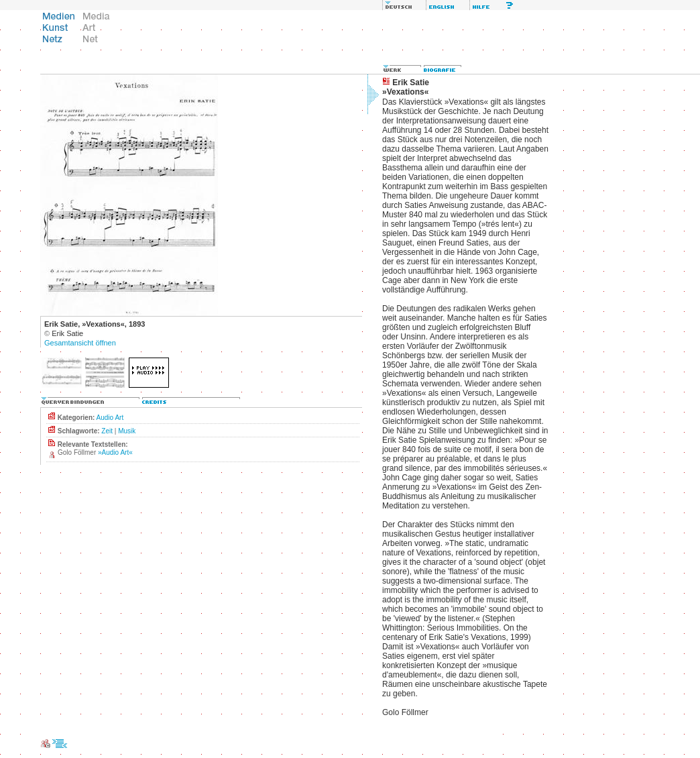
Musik (127, 431)
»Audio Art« (115, 452)
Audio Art (110, 418)
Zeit (107, 431)
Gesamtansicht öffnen (80, 343)
